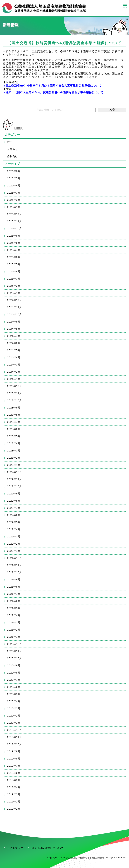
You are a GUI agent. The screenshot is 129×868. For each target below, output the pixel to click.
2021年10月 (15, 572)
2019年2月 (14, 802)
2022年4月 (14, 529)
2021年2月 (14, 630)
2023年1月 (14, 465)
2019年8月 (14, 759)
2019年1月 (14, 809)
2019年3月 (14, 794)
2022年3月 (14, 537)
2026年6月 (14, 171)
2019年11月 (15, 737)
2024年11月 (15, 307)
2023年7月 (14, 422)
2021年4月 (14, 615)
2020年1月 (14, 723)
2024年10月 (15, 314)
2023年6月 (14, 429)
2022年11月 (15, 479)
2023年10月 (15, 400)
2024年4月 (14, 357)
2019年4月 (14, 787)
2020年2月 (14, 716)
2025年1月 (14, 293)
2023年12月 (15, 386)
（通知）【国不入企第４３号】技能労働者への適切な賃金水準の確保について (53, 92)
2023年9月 (14, 408)
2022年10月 (15, 486)
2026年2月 (14, 200)
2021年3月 (14, 622)
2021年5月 (14, 608)
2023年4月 (14, 443)
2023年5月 (14, 436)
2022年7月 (14, 508)
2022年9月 (14, 494)
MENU (19, 128)
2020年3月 (14, 708)
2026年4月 (14, 186)
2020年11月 (15, 651)
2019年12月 (15, 730)
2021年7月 (14, 594)
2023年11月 (15, 393)
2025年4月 (14, 271)
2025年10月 (15, 229)
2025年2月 (14, 286)
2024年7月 (14, 336)
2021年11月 (15, 565)
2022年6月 (14, 515)
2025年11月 (15, 221)
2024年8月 (14, 329)
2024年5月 (14, 350)
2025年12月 (15, 214)
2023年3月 (14, 451)
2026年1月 (14, 207)
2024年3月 (14, 365)
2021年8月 (14, 587)
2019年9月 (14, 751)
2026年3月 (14, 193)
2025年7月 (14, 250)
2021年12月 (15, 558)
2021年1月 (14, 637)
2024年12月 (15, 300)
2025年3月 (14, 279)
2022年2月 (14, 544)
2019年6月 (14, 773)
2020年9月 (14, 665)
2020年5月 (14, 694)
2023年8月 (14, 415)
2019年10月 (15, 744)
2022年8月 (14, 501)
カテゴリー (13, 135)
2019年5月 (14, 780)
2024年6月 (14, 343)
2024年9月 (14, 322)
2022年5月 (14, 522)
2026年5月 (14, 178)
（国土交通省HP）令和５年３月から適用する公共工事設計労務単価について (52, 86)
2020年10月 (15, 658)
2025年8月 (14, 243)
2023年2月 (14, 458)
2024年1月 (14, 379)
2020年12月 (15, 644)
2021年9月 (14, 580)
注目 (10, 142)
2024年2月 (14, 372)
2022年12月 (15, 472)
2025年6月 (14, 257)
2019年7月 (14, 766)
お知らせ (13, 149)
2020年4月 (14, 701)
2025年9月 (14, 236)
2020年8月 (14, 673)
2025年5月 (14, 264)
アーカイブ (13, 164)
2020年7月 (14, 680)
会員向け (13, 156)
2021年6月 (14, 601)
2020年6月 (14, 687)
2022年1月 (14, 551)
